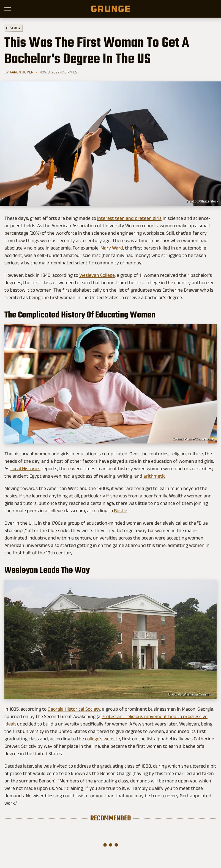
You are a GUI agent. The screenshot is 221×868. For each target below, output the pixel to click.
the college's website (98, 739)
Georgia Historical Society (74, 709)
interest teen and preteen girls (129, 218)
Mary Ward (112, 248)
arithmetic (154, 476)
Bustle (121, 511)
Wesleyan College (97, 275)
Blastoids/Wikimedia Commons (191, 694)
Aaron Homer (21, 72)
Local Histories (25, 469)
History (13, 28)
